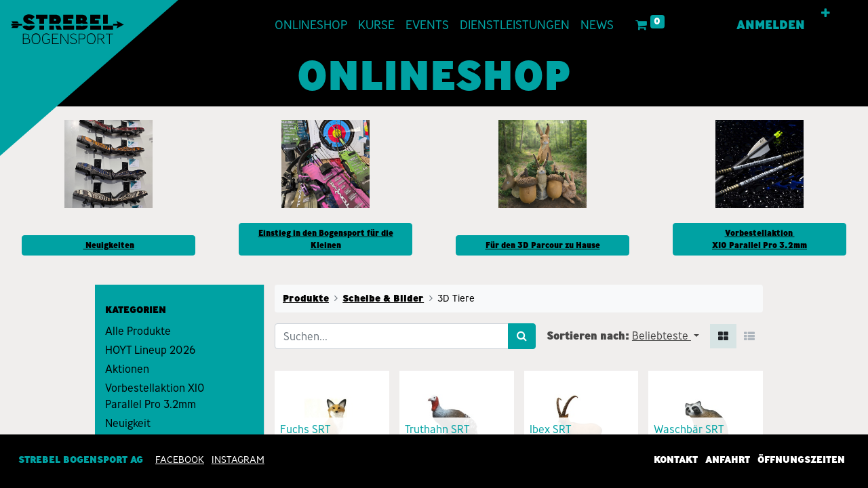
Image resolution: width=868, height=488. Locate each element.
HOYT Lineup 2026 (150, 350)
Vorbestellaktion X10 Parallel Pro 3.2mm (155, 396)
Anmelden (775, 25)
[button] (830, 14)
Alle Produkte (138, 331)
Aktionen (127, 369)
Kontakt (676, 460)
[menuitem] (307, 25)
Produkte (306, 298)
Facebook (180, 460)
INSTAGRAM (238, 460)
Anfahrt (728, 460)
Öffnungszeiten (801, 460)
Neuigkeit (128, 423)
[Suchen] (522, 336)
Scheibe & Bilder (383, 298)
